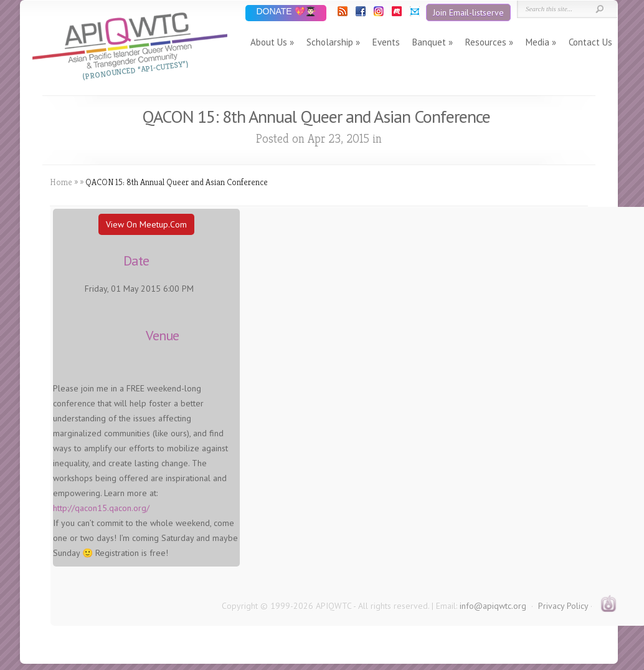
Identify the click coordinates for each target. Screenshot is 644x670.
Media (537, 42)
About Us (269, 42)
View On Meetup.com (146, 224)
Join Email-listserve (468, 12)
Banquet (429, 42)
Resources (486, 42)
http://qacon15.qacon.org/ (101, 508)
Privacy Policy (563, 606)
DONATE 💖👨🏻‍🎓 (286, 12)
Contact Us (590, 42)
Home (61, 182)
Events (386, 42)
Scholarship (330, 42)
